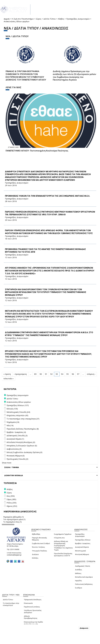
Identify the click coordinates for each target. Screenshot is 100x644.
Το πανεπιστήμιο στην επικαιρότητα (11, 604)
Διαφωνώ (84, 628)
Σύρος (39, 19)
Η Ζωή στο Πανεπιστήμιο (23, 19)
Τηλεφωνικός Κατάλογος (33, 600)
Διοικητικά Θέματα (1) (15, 439)
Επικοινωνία (28, 603)
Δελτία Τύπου (50, 19)
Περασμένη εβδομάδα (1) (14, 517)
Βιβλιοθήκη (36, 534)
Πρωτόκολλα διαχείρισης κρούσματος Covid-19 (63, 555)
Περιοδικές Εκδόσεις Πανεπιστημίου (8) (23, 429)
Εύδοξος (35, 558)
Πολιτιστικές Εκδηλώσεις (84, 584)
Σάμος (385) (11, 499)
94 (62, 374)
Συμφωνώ (73, 628)
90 (41, 374)
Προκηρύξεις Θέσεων (83, 540)
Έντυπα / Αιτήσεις (38, 547)
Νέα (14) (10, 425)
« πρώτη (7, 374)
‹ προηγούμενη (20, 374)
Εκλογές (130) (12, 409)
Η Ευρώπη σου (59, 538)
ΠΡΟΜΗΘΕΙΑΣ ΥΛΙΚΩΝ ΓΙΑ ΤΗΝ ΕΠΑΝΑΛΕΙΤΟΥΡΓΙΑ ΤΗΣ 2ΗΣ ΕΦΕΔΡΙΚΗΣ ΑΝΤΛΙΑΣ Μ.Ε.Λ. (47, 196)
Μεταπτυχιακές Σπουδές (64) (18, 412)
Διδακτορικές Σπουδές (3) (17, 436)
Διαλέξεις (79, 570)
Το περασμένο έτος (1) (12, 522)
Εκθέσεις (78, 573)
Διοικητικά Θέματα (82, 547)
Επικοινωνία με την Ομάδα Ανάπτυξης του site (33, 623)
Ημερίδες (78, 581)
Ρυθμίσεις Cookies (19, 642)
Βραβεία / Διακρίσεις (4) (16, 432)
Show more (7, 463)
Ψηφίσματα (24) (13, 422)
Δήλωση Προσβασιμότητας (31, 617)
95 (67, 374)
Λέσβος (61, 19)
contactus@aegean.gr (15, 555)
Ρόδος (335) (12, 503)
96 (73, 374)
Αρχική (7, 19)
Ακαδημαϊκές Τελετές (83, 566)
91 (46, 374)
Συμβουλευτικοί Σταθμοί (41, 543)
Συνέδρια (79, 588)
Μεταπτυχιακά (80, 551)
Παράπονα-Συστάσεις (32, 607)
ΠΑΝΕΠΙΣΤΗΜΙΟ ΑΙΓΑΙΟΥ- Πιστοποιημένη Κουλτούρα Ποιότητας (37, 151)
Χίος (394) (11, 496)
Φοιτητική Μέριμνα (82, 554)
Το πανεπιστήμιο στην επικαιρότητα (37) (23, 419)
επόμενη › (91, 374)
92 (51, 374)
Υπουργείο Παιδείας (39, 551)
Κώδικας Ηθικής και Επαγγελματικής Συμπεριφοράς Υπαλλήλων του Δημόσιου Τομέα (63, 546)
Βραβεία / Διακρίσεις (83, 543)
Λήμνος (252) (12, 506)
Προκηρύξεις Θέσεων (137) (18, 405)
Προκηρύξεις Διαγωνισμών (78, 19)
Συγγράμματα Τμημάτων (63, 534)
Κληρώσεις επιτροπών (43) (17, 415)
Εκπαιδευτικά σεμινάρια (84, 577)
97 (78, 374)
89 (35, 374)
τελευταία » (8, 378)
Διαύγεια (35, 554)
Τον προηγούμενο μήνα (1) (14, 519)
